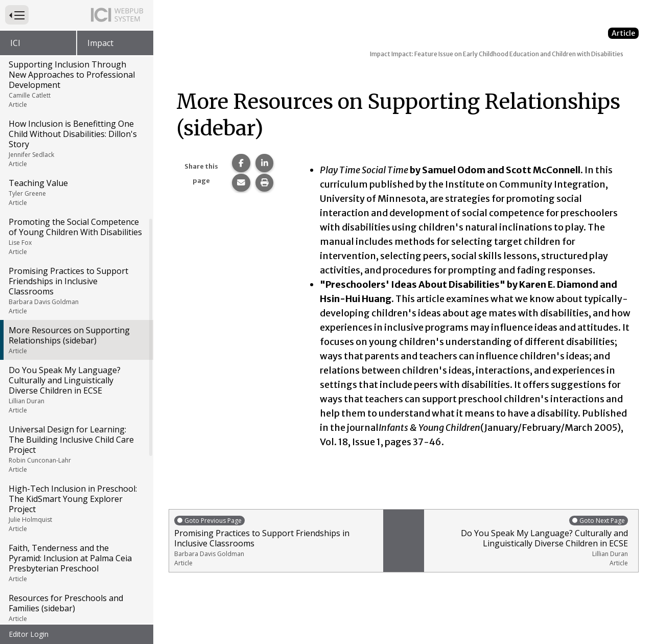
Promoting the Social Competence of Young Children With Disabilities (76, 99)
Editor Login (29, 634)
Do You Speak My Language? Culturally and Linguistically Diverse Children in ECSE (76, 252)
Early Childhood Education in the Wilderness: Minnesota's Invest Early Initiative (76, 520)
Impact (100, 43)
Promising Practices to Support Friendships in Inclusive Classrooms (76, 153)
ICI (15, 43)
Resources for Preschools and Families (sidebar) (76, 470)
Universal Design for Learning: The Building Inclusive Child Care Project (76, 311)
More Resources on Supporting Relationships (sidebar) (76, 202)
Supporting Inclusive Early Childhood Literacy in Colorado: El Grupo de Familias (76, 579)
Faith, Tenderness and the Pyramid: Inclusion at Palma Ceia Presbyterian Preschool (76, 425)
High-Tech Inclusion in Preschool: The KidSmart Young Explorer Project (76, 371)
